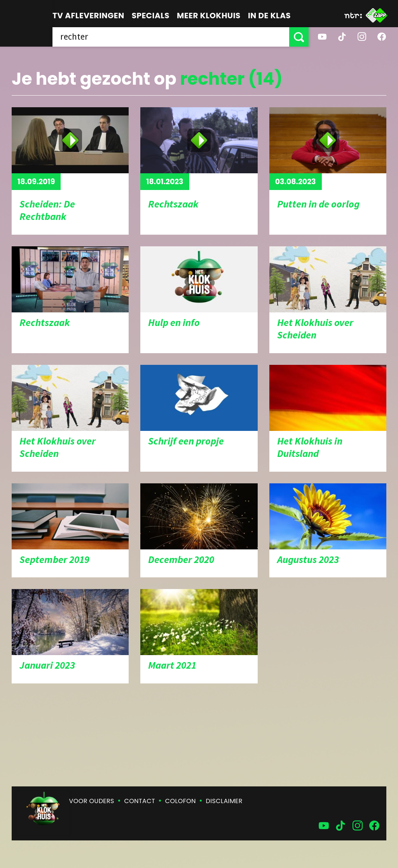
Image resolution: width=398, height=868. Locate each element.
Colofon (181, 801)
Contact (140, 801)
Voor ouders (92, 801)
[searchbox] (171, 37)
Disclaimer (224, 801)
